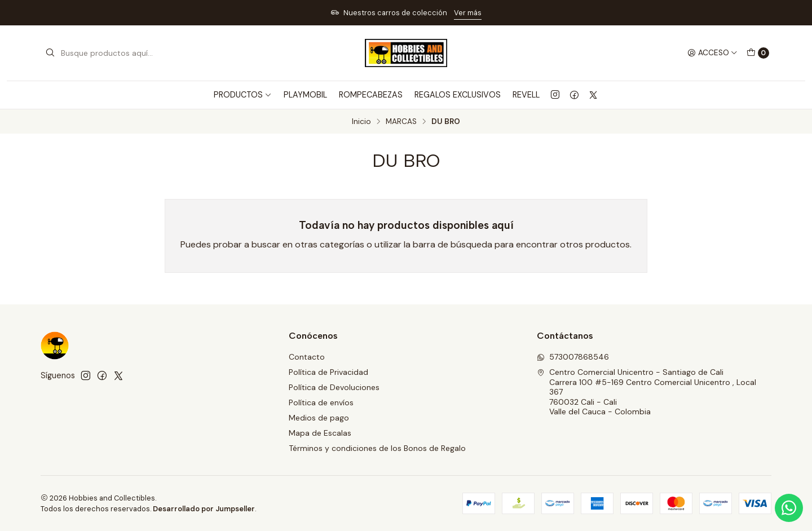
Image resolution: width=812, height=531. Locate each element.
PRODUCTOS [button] (243, 95)
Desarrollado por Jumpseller (204, 509)
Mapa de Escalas (320, 433)
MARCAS (401, 122)
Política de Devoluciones (334, 387)
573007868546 (573, 357)
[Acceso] (712, 53)
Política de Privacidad (328, 372)
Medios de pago (319, 418)
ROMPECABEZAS (371, 95)
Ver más (468, 13)
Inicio (361, 122)
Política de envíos (321, 402)
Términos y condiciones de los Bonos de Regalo (377, 448)
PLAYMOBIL (305, 95)
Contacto (307, 357)
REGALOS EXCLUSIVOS (458, 95)
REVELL (526, 95)
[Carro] (758, 53)
